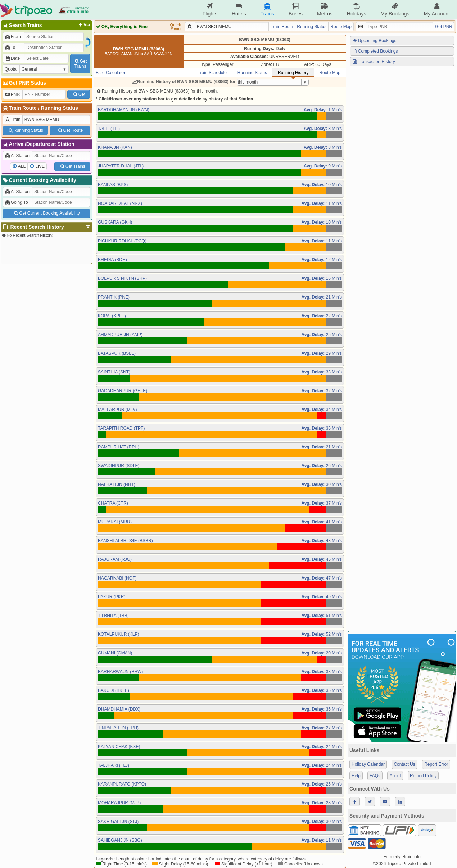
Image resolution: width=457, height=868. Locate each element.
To (10, 48)
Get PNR (444, 27)
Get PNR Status (24, 83)
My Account (437, 10)
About (395, 776)
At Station (17, 156)
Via (84, 25)
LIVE (40, 166)
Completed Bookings (375, 51)
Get (79, 94)
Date (12, 58)
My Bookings (395, 10)
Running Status (59, 108)
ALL (22, 166)
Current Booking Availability (39, 180)
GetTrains (80, 64)
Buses (296, 10)
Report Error (436, 764)
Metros (325, 10)
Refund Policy (423, 776)
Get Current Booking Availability (46, 213)
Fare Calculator (110, 73)
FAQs (375, 776)
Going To (16, 202)
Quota (11, 69)
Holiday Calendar (368, 764)
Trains (267, 10)
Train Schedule (212, 73)
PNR (12, 94)
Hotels (239, 10)
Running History (293, 73)
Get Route (70, 130)
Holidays (357, 10)
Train (13, 120)
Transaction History (374, 62)
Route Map (341, 27)
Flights (210, 10)
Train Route (23, 108)
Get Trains (72, 166)
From (13, 37)
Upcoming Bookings (374, 41)
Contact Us (404, 764)
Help (356, 776)
